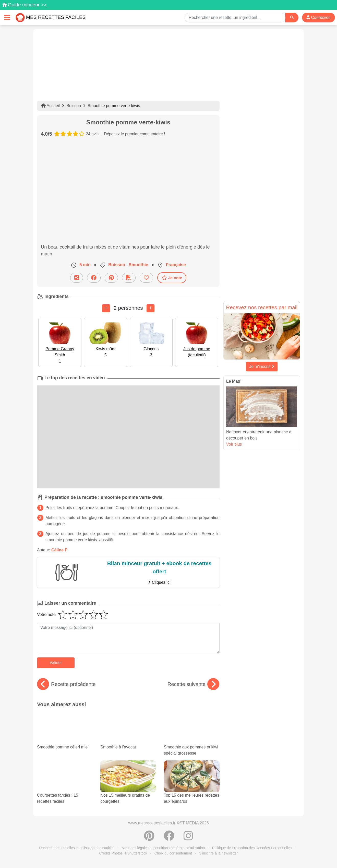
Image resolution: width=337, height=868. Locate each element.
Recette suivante (193, 684)
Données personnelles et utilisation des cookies (77, 848)
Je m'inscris (262, 366)
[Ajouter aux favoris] (146, 278)
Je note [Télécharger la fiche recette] (172, 278)
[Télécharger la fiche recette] (129, 278)
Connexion (318, 17)
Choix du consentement (173, 853)
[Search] (292, 17)
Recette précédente (66, 684)
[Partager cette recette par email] (77, 278)
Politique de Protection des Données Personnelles (252, 848)
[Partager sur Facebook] (94, 278)
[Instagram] (188, 838)
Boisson (74, 106)
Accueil (50, 106)
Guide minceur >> (27, 5)
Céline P (59, 550)
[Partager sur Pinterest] (111, 278)
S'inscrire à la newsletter (218, 853)
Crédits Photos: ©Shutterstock (123, 853)
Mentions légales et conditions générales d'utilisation (163, 848)
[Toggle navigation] (7, 17)
